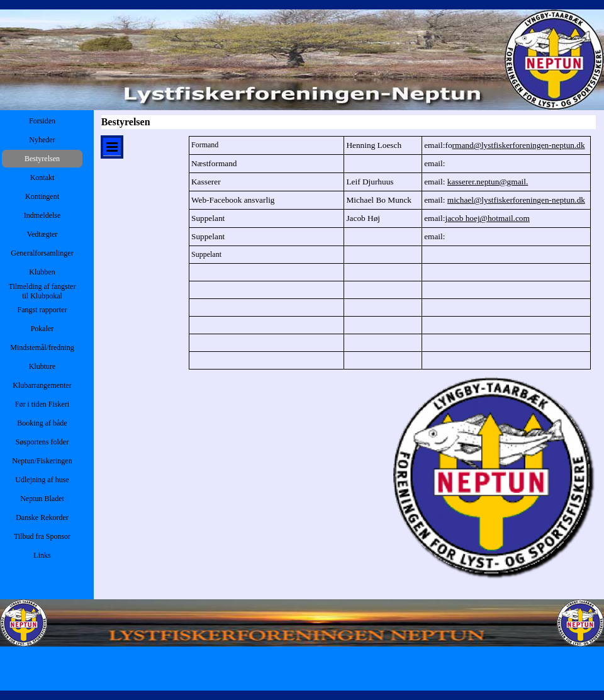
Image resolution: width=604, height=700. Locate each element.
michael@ (516, 200)
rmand (519, 145)
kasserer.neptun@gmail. (488, 182)
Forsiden (42, 121)
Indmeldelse (42, 215)
